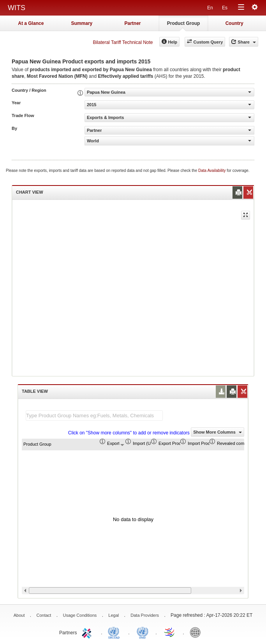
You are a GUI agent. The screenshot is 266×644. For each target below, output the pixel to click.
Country (234, 23)
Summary (82, 23)
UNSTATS (143, 632)
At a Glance (31, 23)
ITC (88, 632)
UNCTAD (115, 632)
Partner (132, 23)
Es (225, 8)
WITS (17, 8)
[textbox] (94, 416)
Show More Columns (218, 432)
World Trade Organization (170, 632)
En (210, 8)
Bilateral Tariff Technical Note (123, 42)
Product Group (184, 23)
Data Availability (212, 171)
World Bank (197, 632)
